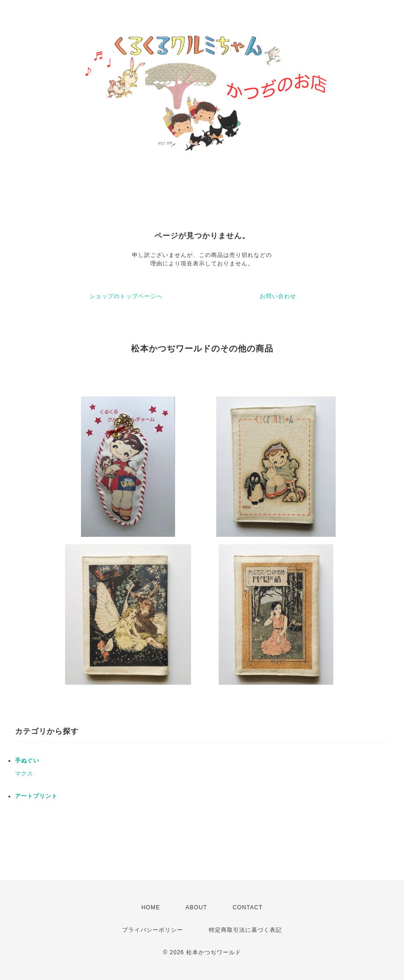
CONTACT (248, 907)
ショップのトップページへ (126, 296)
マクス (24, 774)
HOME (151, 907)
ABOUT (196, 907)
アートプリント (36, 796)
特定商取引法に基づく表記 (245, 930)
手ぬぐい (27, 761)
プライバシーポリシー (153, 930)
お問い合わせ (278, 296)
